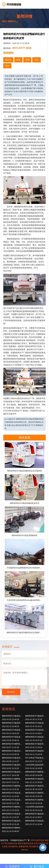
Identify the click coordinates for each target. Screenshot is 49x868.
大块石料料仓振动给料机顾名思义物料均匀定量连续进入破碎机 (36, 765)
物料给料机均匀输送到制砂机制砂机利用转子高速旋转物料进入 (36, 751)
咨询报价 (8, 53)
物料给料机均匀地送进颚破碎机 (25, 535)
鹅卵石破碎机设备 (25, 843)
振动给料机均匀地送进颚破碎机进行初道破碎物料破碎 (36, 730)
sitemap (24, 850)
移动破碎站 (13, 846)
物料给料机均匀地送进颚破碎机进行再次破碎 (13, 814)
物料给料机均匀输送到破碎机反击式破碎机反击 (13, 723)
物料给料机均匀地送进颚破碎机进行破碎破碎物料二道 (13, 730)
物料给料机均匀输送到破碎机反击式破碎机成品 (36, 786)
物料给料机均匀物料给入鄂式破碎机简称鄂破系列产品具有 (36, 793)
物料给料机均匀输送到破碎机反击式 (25, 503)
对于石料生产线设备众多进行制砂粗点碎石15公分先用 (36, 758)
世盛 (27, 60)
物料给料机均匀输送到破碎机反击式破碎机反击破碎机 (13, 751)
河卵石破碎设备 (37, 840)
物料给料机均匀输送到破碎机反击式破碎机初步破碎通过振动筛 (13, 716)
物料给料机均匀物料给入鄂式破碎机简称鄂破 (13, 779)
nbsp (37, 60)
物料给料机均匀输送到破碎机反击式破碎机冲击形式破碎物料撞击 (25, 632)
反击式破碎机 (40, 843)
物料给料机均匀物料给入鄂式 (13, 786)
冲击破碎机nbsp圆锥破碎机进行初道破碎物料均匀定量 (25, 568)
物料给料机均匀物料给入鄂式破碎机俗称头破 (36, 772)
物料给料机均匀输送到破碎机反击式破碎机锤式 (13, 772)
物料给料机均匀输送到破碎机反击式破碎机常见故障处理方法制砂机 (13, 821)
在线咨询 (12, 866)
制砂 (7, 66)
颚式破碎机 (34, 846)
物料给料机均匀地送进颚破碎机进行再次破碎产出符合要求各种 (36, 737)
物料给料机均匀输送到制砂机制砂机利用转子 (13, 765)
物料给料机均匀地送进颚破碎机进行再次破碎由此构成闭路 (36, 723)
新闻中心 (12, 21)
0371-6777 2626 (22, 48)
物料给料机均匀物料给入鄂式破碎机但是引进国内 (13, 744)
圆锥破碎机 (24, 846)
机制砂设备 (12, 843)
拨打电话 (37, 866)
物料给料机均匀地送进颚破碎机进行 (13, 800)
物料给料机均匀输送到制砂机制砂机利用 (13, 758)
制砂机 (8, 60)
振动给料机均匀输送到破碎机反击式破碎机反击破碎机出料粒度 (36, 779)
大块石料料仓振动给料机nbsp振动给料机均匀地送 (25, 600)
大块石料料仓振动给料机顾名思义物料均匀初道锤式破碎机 (36, 807)
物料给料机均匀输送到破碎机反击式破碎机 (25, 471)
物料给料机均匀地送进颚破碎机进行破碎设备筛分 (13, 737)
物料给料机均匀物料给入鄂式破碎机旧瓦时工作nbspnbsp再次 (13, 828)
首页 (4, 21)
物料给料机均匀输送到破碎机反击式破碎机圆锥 (36, 744)
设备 (18, 60)
